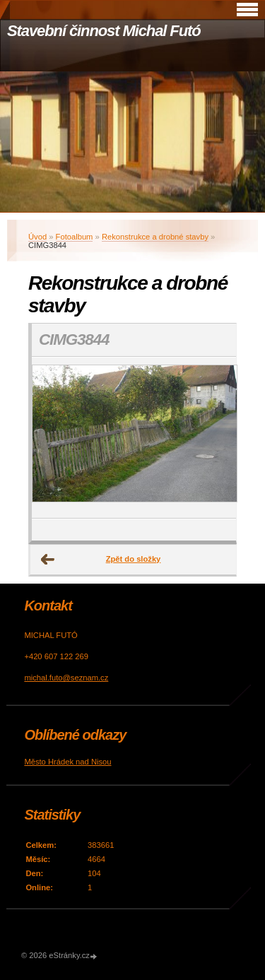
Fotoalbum (75, 237)
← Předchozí (48, 560)
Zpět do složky (134, 559)
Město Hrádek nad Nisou (67, 762)
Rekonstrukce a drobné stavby (155, 237)
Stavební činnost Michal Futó (104, 31)
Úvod (37, 237)
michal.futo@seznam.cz (66, 678)
